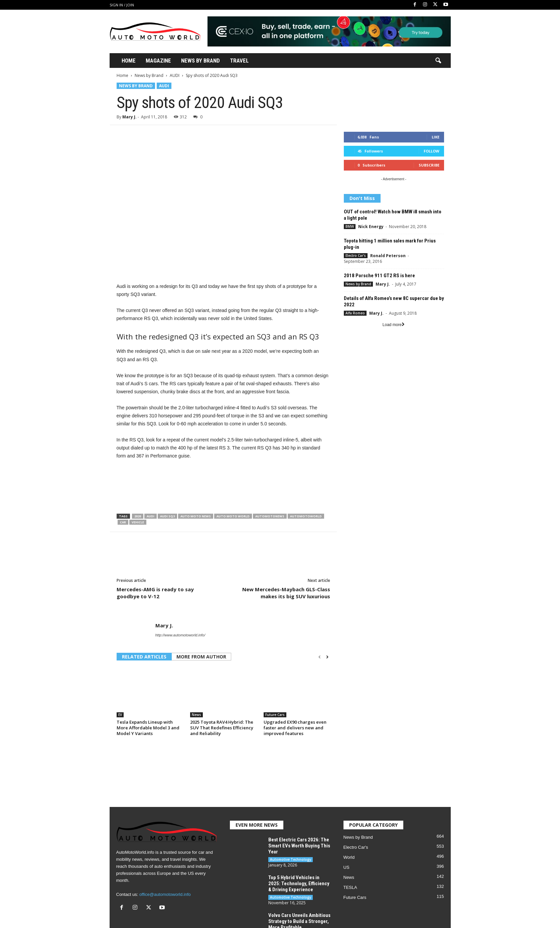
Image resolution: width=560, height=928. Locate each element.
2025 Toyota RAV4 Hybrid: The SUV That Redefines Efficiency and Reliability (222, 728)
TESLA (350, 887)
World (349, 857)
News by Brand (149, 75)
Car (123, 522)
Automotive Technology (291, 859)
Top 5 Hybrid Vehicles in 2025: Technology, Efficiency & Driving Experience (299, 884)
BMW (350, 226)
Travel (239, 61)
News (196, 715)
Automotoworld (306, 516)
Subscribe (429, 165)
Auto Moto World (233, 516)
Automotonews (270, 516)
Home (129, 61)
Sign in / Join (122, 5)
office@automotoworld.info (165, 894)
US (346, 867)
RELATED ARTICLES (144, 657)
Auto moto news (196, 516)
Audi (151, 516)
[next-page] (327, 657)
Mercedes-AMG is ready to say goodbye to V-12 (155, 593)
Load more (394, 325)
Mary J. (129, 117)
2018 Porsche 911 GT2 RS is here (379, 276)
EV (120, 715)
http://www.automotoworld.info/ (180, 635)
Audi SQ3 (167, 516)
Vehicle (138, 522)
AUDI (175, 75)
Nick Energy (371, 227)
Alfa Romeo (355, 313)
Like (436, 137)
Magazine (158, 61)
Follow (432, 151)
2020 (138, 516)
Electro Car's (356, 255)
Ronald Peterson (388, 256)
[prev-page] (320, 657)
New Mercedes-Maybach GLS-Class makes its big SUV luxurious (286, 593)
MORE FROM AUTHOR (201, 657)
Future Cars (275, 715)
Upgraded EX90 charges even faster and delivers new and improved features (295, 728)
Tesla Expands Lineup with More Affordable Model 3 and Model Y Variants (148, 728)
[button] (438, 61)
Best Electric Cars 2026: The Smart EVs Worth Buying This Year (299, 846)
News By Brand (200, 61)
